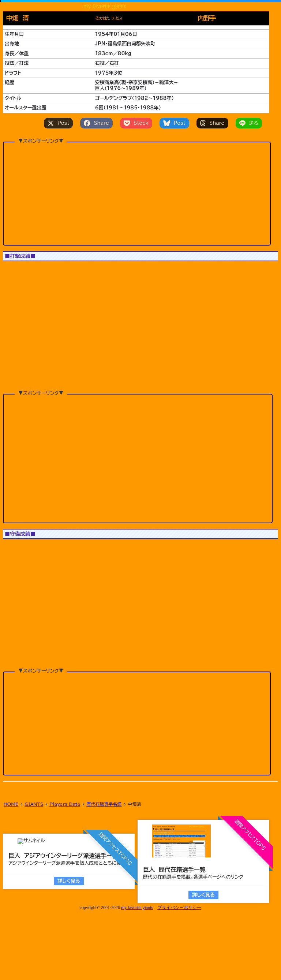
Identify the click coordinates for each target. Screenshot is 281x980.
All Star (57, 270)
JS (32, 270)
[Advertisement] (137, 181)
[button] (19, 317)
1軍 (13, 270)
